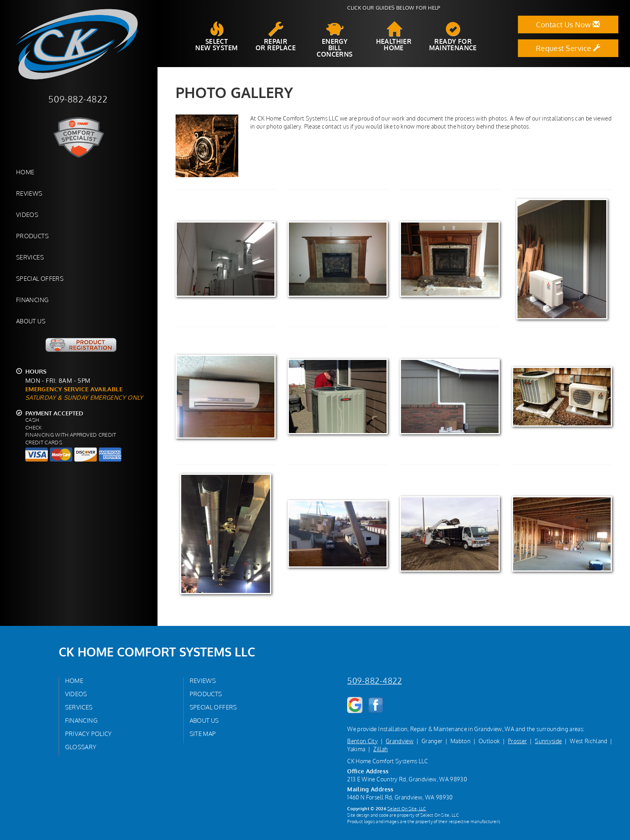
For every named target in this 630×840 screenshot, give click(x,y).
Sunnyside (548, 741)
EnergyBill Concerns (334, 40)
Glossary (81, 747)
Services (30, 257)
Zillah (380, 749)
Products (32, 236)
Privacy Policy (89, 734)
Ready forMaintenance (453, 37)
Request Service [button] (568, 48)
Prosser (517, 741)
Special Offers (40, 278)
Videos (27, 215)
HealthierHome (394, 37)
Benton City (362, 741)
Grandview (400, 741)
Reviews (29, 193)
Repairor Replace (276, 37)
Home (25, 172)
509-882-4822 (374, 681)
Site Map (203, 734)
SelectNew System (216, 37)
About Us (31, 321)
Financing (32, 300)
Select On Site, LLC (407, 808)
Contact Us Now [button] (568, 25)
